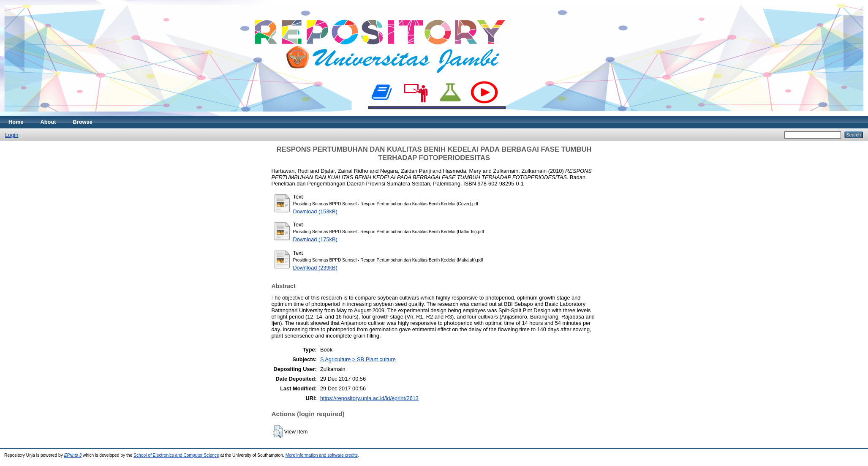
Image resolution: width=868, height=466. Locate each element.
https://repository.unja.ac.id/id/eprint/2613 (369, 398)
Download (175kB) (315, 239)
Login (12, 135)
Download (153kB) (315, 211)
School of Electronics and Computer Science (176, 455)
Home (16, 122)
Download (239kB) (315, 268)
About (48, 122)
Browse (83, 122)
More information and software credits (322, 455)
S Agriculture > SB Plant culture (358, 359)
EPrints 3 (73, 455)
